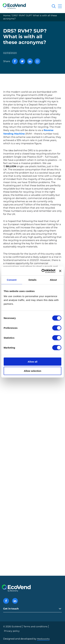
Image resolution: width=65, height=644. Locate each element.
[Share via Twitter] (22, 61)
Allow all (33, 361)
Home (7, 15)
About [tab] (53, 280)
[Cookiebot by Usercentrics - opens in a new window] (42, 271)
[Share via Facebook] (15, 61)
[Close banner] (60, 271)
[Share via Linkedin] (30, 61)
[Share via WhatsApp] (37, 61)
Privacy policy (12, 631)
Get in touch (11, 609)
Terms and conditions (35, 626)
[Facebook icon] (6, 601)
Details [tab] (32, 280)
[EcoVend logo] (15, 6)
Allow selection (32, 371)
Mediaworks (43, 639)
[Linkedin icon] (15, 601)
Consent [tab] (12, 280)
